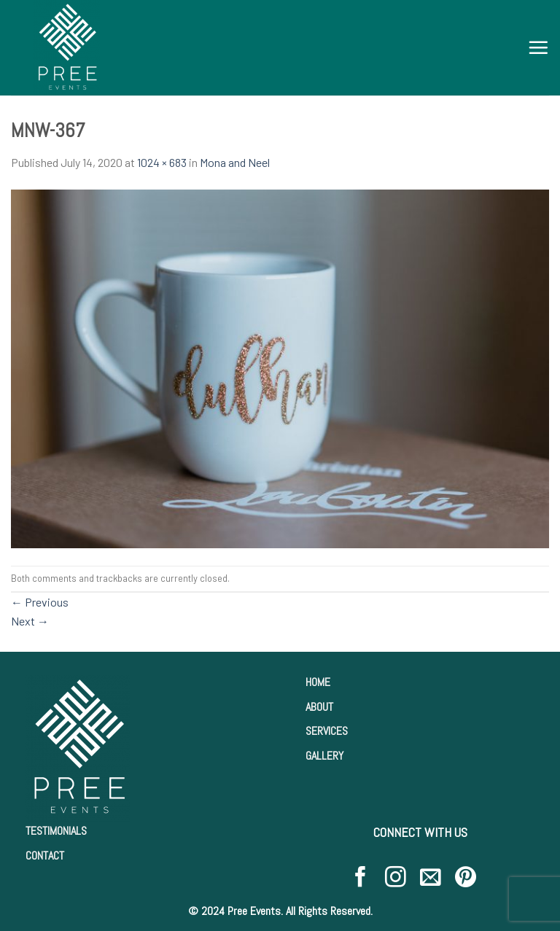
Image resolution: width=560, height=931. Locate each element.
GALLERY (324, 756)
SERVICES (327, 731)
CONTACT (45, 856)
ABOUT (319, 707)
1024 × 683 (162, 162)
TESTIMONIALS (56, 831)
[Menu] (538, 47)
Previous (40, 602)
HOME (318, 682)
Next (30, 621)
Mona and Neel (235, 162)
